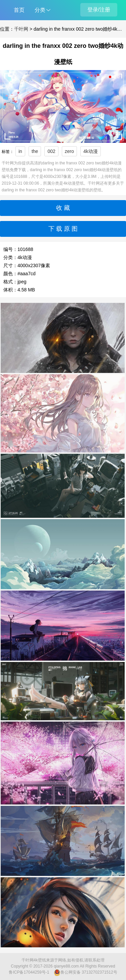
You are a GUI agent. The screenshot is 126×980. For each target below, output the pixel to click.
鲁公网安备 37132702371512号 (86, 973)
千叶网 (21, 29)
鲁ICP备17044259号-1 (29, 972)
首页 (19, 10)
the (35, 151)
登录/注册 (99, 10)
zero (69, 151)
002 (51, 151)
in (20, 151)
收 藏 (63, 208)
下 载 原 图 (63, 229)
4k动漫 (91, 151)
